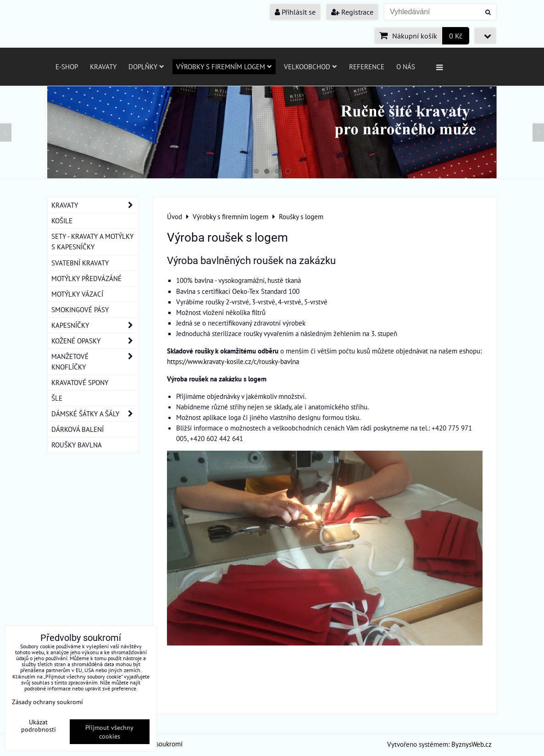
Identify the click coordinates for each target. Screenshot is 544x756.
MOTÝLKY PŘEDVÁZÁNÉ (86, 278)
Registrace (352, 12)
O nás (406, 66)
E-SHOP (67, 66)
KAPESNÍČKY (95, 325)
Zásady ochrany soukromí (47, 702)
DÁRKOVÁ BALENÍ (78, 429)
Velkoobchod (311, 66)
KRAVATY (95, 205)
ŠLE (57, 398)
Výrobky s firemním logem (224, 66)
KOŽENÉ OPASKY (95, 341)
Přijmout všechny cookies (109, 732)
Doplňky (146, 66)
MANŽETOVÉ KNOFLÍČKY (95, 362)
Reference (367, 66)
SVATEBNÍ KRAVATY (80, 263)
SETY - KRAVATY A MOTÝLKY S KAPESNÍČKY (92, 241)
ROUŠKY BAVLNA (77, 445)
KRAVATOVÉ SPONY (80, 382)
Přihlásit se (295, 12)
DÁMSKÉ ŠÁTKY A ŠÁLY (95, 414)
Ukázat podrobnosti (39, 726)
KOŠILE (62, 221)
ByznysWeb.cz (472, 744)
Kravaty (103, 66)
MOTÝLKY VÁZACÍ (77, 294)
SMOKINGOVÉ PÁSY (80, 309)
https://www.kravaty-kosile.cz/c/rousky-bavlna (233, 361)
